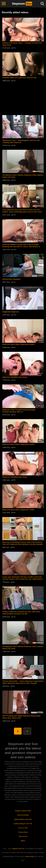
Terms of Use (23, 837)
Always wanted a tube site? (23, 819)
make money (30, 856)
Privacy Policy (23, 832)
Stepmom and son (18, 849)
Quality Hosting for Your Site (23, 824)
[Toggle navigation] (4, 4)
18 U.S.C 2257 (23, 828)
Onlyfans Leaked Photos (23, 811)
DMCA (23, 841)
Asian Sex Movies (23, 815)
